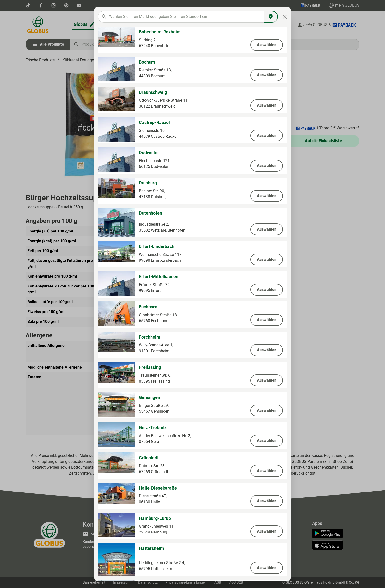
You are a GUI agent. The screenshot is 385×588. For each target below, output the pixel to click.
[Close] (285, 17)
